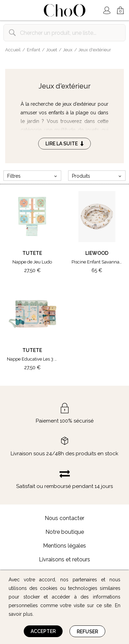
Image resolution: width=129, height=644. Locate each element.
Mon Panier (120, 11)
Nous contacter (64, 518)
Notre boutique (65, 532)
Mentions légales (64, 546)
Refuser (87, 632)
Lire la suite (64, 144)
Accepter (43, 631)
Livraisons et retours (64, 559)
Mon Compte (107, 10)
